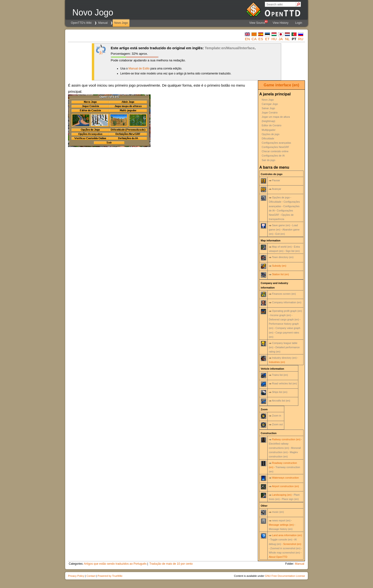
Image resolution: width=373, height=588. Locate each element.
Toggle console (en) (281, 539)
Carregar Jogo (270, 104)
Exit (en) (280, 234)
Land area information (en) (287, 535)
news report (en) (281, 520)
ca (254, 39)
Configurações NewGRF (275, 147)
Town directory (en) (283, 257)
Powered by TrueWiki (110, 576)
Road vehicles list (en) (284, 383)
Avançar (277, 189)
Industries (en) (277, 362)
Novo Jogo (121, 23)
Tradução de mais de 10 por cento (171, 564)
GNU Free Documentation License (285, 576)
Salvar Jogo (268, 108)
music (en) (278, 512)
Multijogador (269, 130)
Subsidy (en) (279, 266)
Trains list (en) (280, 375)
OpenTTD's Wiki (81, 23)
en (248, 39)
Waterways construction (285, 478)
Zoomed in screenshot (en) (285, 548)
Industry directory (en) (284, 358)
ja (281, 39)
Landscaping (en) (282, 495)
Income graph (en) (281, 315)
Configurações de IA (273, 156)
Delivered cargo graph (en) (284, 319)
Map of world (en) (282, 247)
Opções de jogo (271, 134)
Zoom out (277, 424)
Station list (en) (280, 274)
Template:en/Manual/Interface (230, 48)
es (261, 39)
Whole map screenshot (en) (284, 553)
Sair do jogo (268, 160)
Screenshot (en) (292, 544)
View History (280, 23)
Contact (91, 576)
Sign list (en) (292, 251)
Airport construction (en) (285, 486)
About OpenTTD (278, 557)
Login (299, 23)
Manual (103, 23)
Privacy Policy (76, 576)
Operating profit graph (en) (287, 311)
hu (274, 39)
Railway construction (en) (286, 439)
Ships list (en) (280, 392)
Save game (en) (281, 225)
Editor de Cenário (272, 125)
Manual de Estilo (139, 69)
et (267, 39)
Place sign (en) (290, 499)
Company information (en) (287, 302)
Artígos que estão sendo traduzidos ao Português (115, 564)
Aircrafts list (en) (281, 401)
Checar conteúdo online (275, 151)
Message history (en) (281, 529)
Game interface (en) (281, 85)
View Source (258, 22)
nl (287, 39)
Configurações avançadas (276, 143)
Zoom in (277, 416)
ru (301, 39)
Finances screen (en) (284, 294)
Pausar (276, 180)
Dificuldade (268, 138)
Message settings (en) (281, 525)
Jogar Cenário (270, 113)
